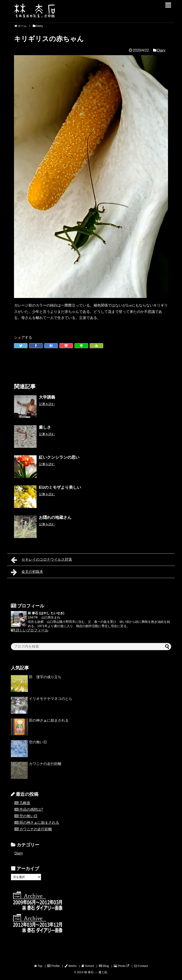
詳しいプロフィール (30, 630)
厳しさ (45, 427)
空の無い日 (38, 742)
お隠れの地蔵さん (55, 517)
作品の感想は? (31, 809)
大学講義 (47, 397)
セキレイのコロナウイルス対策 (41, 560)
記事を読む (47, 404)
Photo (121, 966)
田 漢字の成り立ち (45, 677)
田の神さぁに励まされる (49, 720)
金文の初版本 (27, 572)
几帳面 (25, 803)
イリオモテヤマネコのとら (51, 699)
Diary (161, 50)
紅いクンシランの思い (59, 457)
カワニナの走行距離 (45, 764)
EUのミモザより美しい (60, 487)
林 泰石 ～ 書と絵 (96, 972)
